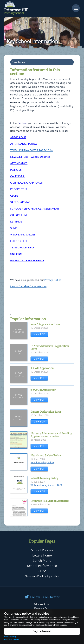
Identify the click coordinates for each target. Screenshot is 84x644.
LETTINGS (16, 222)
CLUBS (14, 196)
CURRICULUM (19, 215)
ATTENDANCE (19, 163)
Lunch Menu (42, 561)
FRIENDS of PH (19, 241)
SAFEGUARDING (20, 202)
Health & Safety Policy (42, 463)
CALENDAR (17, 176)
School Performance (42, 566)
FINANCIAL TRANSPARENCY (27, 261)
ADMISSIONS (18, 137)
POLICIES (16, 170)
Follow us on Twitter (45, 597)
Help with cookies (12, 639)
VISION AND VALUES (23, 235)
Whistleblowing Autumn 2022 (46, 485)
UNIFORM (17, 254)
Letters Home (42, 555)
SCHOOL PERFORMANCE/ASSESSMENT (35, 209)
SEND (14, 228)
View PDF (39, 334)
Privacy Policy (10, 637)
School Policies (42, 550)
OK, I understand (42, 631)
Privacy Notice (53, 280)
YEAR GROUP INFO (22, 248)
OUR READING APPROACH (27, 183)
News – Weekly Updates (42, 576)
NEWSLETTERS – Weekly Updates (30, 157)
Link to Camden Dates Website (28, 286)
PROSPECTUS (19, 189)
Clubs (42, 571)
